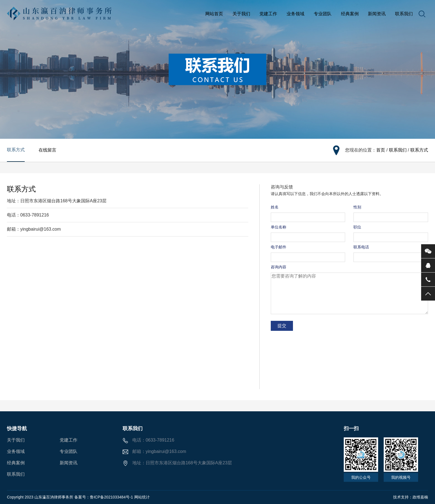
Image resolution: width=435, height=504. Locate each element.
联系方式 (16, 150)
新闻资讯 (377, 14)
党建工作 (268, 14)
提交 (282, 326)
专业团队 (323, 14)
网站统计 (142, 497)
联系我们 (404, 14)
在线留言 (47, 150)
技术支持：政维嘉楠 (411, 497)
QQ (428, 265)
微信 (428, 251)
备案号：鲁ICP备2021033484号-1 (104, 497)
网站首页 (214, 14)
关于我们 (241, 14)
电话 (428, 279)
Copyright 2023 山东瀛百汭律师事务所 (41, 497)
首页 (381, 150)
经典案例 (350, 14)
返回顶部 (428, 294)
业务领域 (295, 14)
